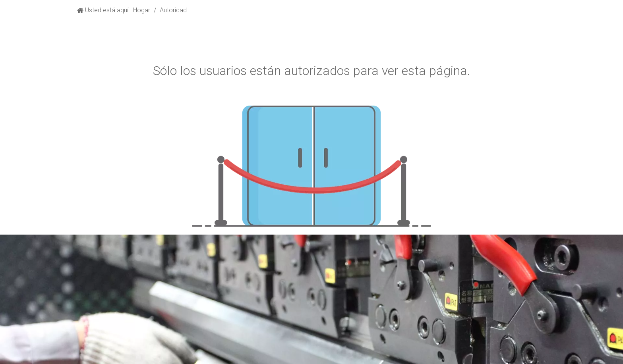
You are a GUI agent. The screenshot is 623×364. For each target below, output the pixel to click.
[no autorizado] (311, 166)
